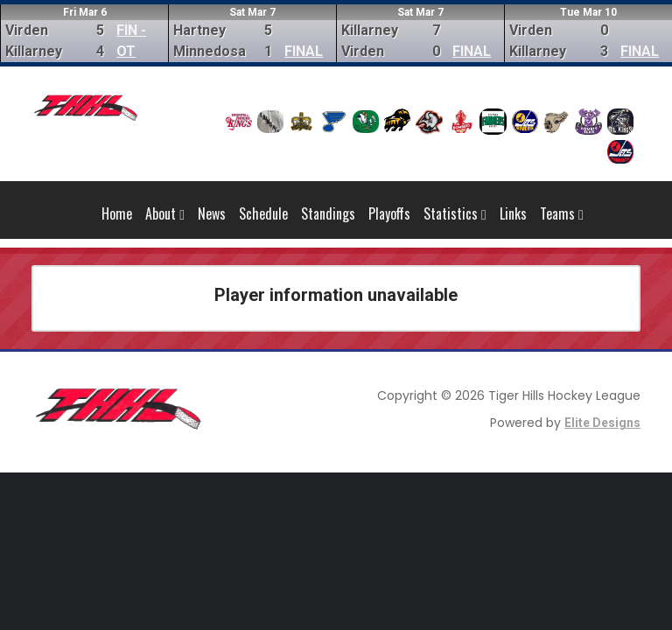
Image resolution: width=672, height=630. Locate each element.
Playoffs (389, 213)
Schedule (263, 213)
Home (117, 213)
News (212, 213)
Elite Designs (602, 423)
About (165, 213)
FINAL (304, 51)
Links (513, 213)
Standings (328, 213)
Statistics (455, 213)
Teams (562, 213)
